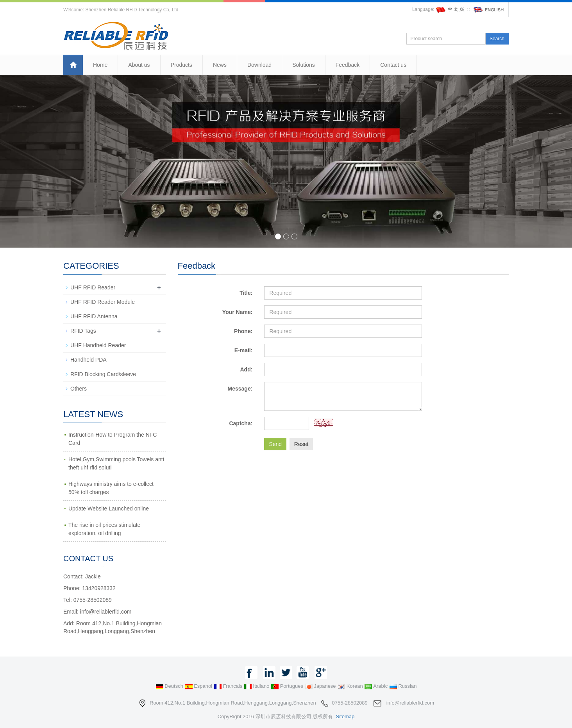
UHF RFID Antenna (94, 316)
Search (497, 39)
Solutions (304, 65)
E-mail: (244, 350)
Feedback (348, 65)
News (220, 65)
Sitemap (345, 716)
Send (275, 444)
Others (79, 389)
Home (100, 65)
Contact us (393, 65)
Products (181, 65)
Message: (240, 389)
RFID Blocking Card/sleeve (103, 374)
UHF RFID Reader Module (103, 302)
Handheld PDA (88, 360)
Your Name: (238, 312)
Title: (246, 293)
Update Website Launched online (109, 509)
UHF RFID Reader (93, 287)
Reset (301, 444)
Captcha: (241, 423)
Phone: (243, 331)
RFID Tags (83, 331)
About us (139, 65)
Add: (246, 369)
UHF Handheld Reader (98, 345)
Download (259, 65)
